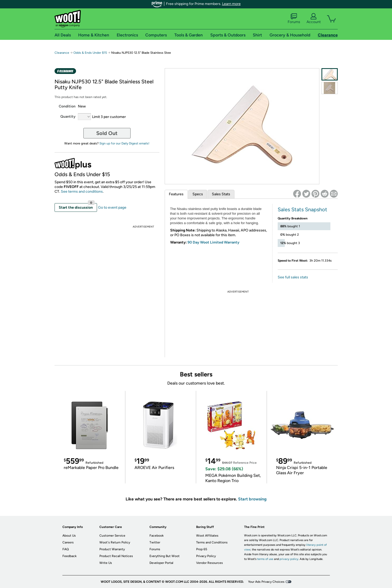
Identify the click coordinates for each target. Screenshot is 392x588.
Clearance (62, 53)
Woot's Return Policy (115, 542)
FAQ (66, 549)
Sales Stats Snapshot (302, 209)
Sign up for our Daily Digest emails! (124, 143)
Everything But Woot (165, 556)
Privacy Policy (206, 556)
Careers (68, 542)
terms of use (265, 559)
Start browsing (252, 499)
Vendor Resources (210, 563)
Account (314, 19)
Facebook (157, 536)
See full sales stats (293, 277)
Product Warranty (112, 549)
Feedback (69, 556)
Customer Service (112, 536)
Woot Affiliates (207, 536)
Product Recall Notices (116, 556)
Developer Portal (161, 563)
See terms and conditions (82, 191)
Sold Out (107, 133)
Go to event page (112, 207)
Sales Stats (221, 194)
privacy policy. (289, 559)
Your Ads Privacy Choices (266, 582)
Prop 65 (202, 549)
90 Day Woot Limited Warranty (213, 242)
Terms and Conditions (212, 542)
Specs (198, 194)
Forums (294, 19)
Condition (67, 106)
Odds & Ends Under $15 (90, 53)
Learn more (231, 4)
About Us (69, 536)
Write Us (106, 563)
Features (176, 194)
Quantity (68, 117)
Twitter (155, 542)
